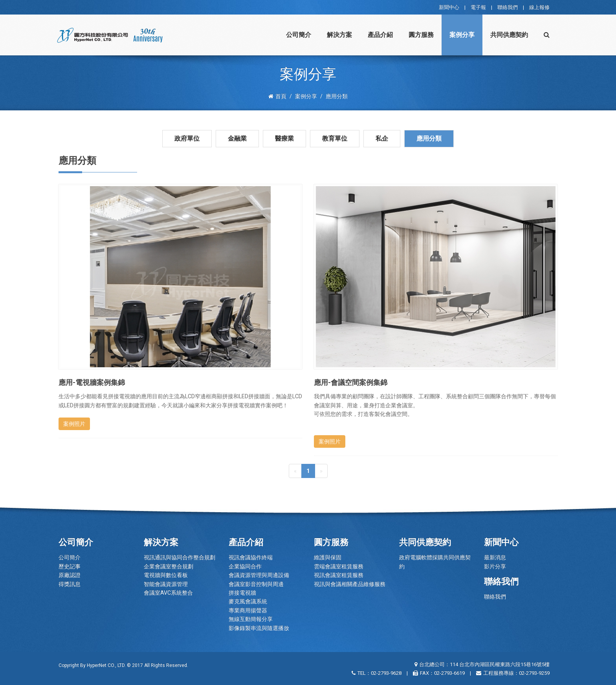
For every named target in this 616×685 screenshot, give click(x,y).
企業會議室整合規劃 (169, 566)
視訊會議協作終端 (251, 557)
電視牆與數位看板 (166, 575)
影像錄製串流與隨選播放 (259, 628)
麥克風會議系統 (248, 601)
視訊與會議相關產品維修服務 (350, 584)
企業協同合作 (245, 566)
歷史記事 (70, 566)
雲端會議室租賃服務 (339, 566)
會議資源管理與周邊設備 (259, 575)
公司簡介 (299, 35)
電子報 (478, 7)
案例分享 (462, 35)
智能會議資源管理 (166, 584)
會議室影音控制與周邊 (256, 584)
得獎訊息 (70, 584)
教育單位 (335, 138)
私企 (382, 138)
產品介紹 (380, 35)
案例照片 (74, 424)
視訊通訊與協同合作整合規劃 (180, 557)
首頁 (277, 96)
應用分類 (429, 138)
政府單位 (187, 138)
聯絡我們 (508, 7)
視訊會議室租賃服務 (339, 575)
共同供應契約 (509, 35)
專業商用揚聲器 (248, 610)
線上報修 (539, 7)
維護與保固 (328, 557)
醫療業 (284, 138)
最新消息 (495, 557)
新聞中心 (449, 7)
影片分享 (495, 566)
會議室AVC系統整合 (168, 593)
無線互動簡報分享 (251, 619)
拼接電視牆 (242, 593)
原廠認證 (70, 575)
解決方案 (339, 35)
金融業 (237, 138)
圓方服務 (421, 35)
